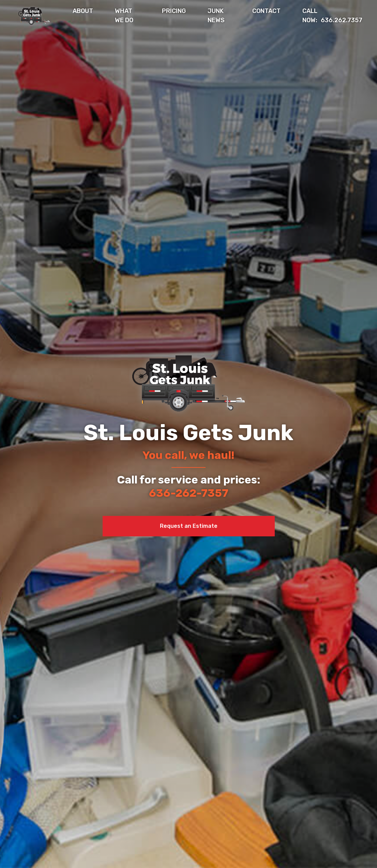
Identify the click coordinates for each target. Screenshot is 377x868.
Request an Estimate (189, 526)
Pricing (174, 11)
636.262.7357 (332, 16)
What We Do (124, 16)
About (83, 11)
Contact (266, 11)
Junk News (216, 16)
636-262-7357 (189, 493)
